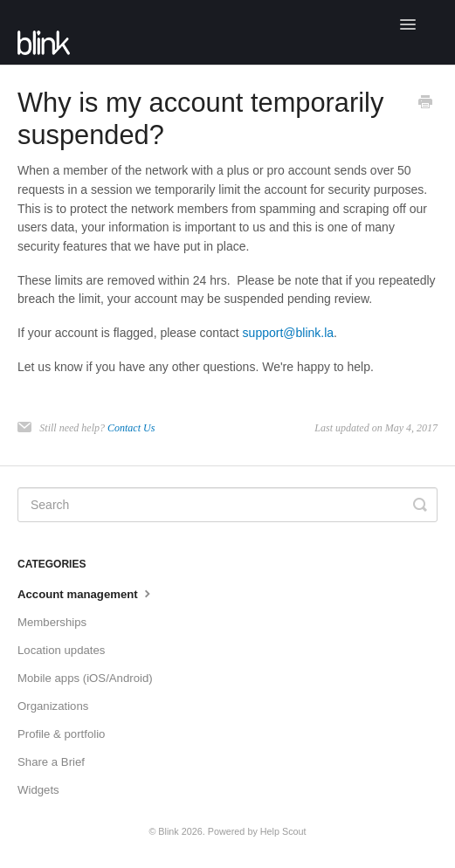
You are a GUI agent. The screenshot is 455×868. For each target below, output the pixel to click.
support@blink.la (289, 333)
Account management (86, 593)
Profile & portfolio (61, 734)
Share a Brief (51, 762)
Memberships (52, 622)
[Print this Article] (425, 104)
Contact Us (131, 428)
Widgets (38, 790)
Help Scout (283, 831)
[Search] (227, 505)
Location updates (61, 650)
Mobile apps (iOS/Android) (85, 678)
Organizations (53, 706)
